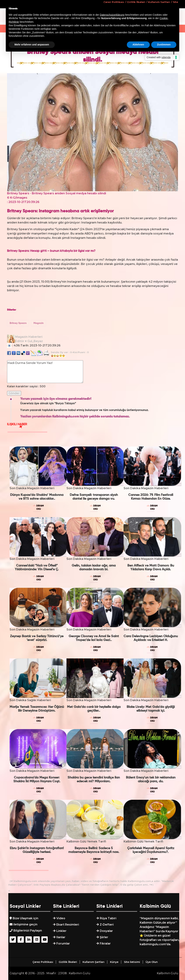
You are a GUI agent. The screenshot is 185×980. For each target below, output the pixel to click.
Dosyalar (106, 931)
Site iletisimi (132, 962)
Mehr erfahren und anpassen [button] (32, 45)
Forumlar (63, 944)
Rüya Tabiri (108, 918)
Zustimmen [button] (164, 45)
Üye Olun (152, 962)
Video (61, 918)
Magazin (38, 323)
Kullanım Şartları (93, 962)
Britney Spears (18, 323)
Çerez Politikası (43, 962)
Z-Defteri (107, 925)
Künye (114, 962)
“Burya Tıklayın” (65, 404)
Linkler (61, 931)
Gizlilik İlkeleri (68, 962)
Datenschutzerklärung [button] (112, 15)
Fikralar (105, 944)
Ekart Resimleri (68, 925)
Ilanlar (61, 937)
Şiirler (104, 937)
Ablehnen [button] (138, 45)
